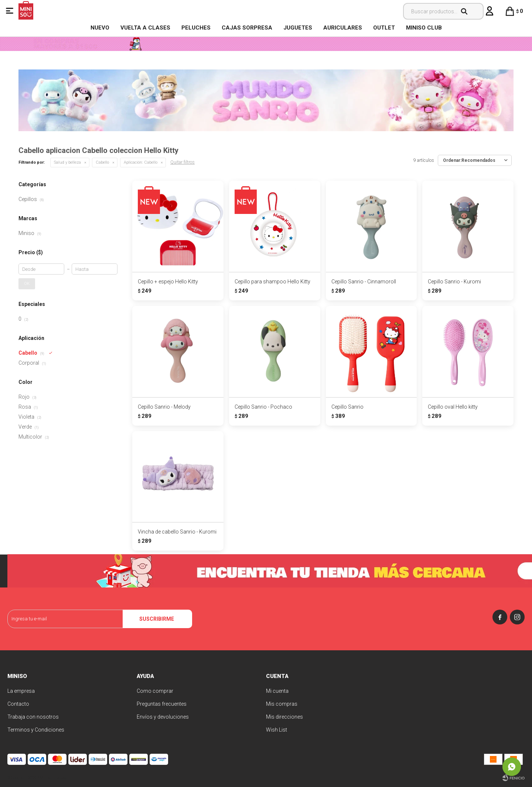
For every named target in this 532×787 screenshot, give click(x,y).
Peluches (196, 28)
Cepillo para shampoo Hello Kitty (272, 282)
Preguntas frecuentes (162, 704)
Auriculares (343, 28)
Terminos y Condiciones (36, 730)
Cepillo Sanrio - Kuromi (454, 282)
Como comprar (155, 691)
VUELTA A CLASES (145, 28)
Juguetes (298, 28)
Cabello (102, 162)
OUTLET (384, 28)
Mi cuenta (277, 691)
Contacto (18, 704)
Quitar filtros (183, 162)
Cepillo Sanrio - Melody (164, 407)
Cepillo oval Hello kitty (453, 407)
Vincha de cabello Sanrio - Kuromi (177, 532)
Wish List (277, 730)
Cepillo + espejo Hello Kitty (168, 282)
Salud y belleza (67, 162)
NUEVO (100, 28)
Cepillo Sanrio (347, 407)
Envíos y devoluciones (163, 717)
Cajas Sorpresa (247, 28)
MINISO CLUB (424, 28)
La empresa (21, 691)
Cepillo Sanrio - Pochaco (263, 407)
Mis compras (282, 704)
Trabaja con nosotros (33, 717)
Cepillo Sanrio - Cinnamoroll (364, 282)
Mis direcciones (284, 717)
